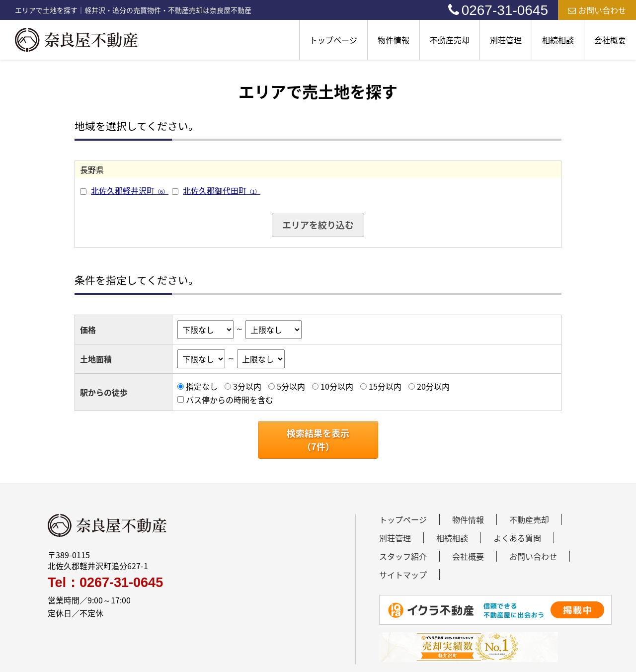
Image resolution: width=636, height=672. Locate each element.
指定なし (202, 386)
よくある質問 (517, 538)
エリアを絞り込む (318, 225)
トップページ (333, 40)
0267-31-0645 (498, 10)
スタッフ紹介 (403, 556)
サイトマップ (403, 575)
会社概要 (610, 40)
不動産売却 (450, 40)
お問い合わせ (597, 10)
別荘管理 (506, 40)
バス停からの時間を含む (230, 400)
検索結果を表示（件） (318, 440)
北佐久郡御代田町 (222, 190)
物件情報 (394, 40)
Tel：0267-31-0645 (105, 583)
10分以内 (337, 386)
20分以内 (433, 386)
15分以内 (385, 386)
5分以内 (291, 386)
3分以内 (247, 386)
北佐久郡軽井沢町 (130, 190)
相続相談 (558, 40)
